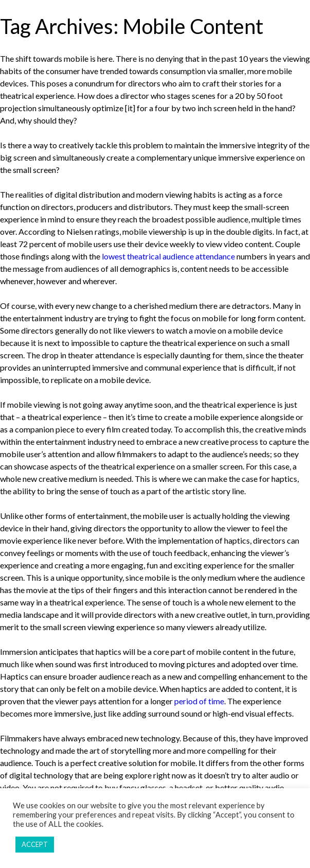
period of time (199, 701)
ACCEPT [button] (35, 844)
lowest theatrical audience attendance (168, 256)
